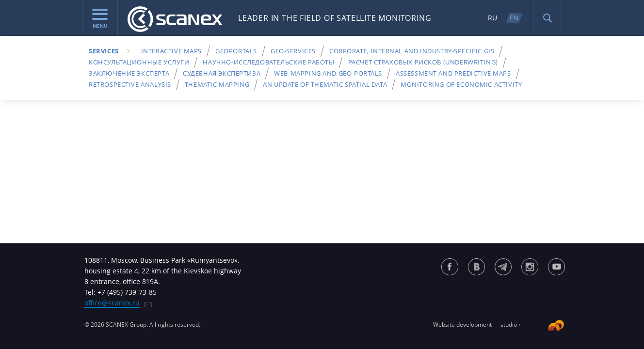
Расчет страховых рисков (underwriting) (423, 62)
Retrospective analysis (130, 84)
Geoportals (236, 51)
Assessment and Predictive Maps (453, 73)
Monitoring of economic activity (461, 84)
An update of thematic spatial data (325, 84)
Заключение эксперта (129, 73)
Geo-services (293, 51)
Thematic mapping (217, 84)
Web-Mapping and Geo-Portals (328, 73)
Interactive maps (171, 51)
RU (492, 18)
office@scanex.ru (112, 303)
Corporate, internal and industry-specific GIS (412, 51)
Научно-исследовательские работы (268, 62)
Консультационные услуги (139, 62)
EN (514, 18)
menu (100, 19)
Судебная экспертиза (222, 73)
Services (104, 51)
